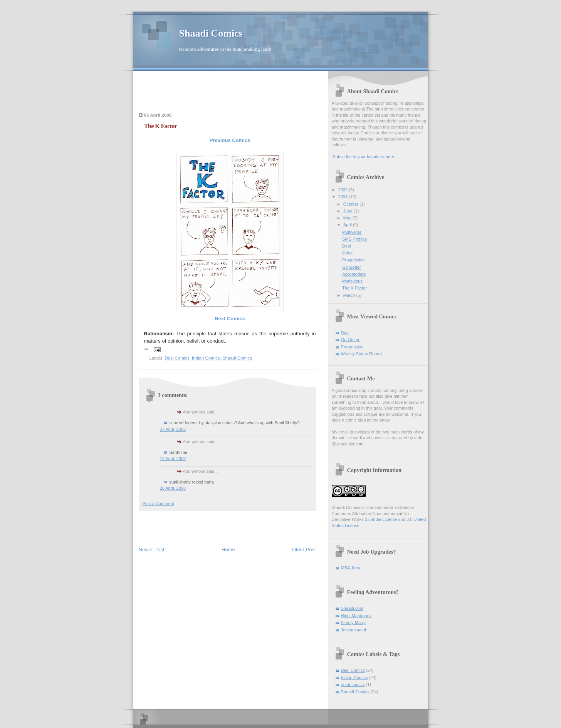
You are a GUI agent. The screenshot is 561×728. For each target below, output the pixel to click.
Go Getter (352, 267)
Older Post (304, 550)
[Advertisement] (229, 90)
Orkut (347, 253)
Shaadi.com (352, 608)
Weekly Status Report (362, 354)
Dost (347, 246)
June (349, 211)
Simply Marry (353, 623)
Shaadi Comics (211, 33)
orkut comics (353, 684)
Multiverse (352, 232)
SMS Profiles (354, 239)
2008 (344, 197)
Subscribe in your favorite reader (364, 157)
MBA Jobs (351, 568)
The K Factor (354, 288)
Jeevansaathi (354, 630)
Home (228, 550)
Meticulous (352, 281)
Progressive (353, 260)
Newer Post (152, 550)
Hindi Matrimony (356, 616)
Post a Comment (158, 504)
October (351, 204)
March (350, 295)
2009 (344, 190)
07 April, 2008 (173, 429)
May (348, 218)
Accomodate (354, 274)
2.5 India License (381, 519)
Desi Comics (177, 358)
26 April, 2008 (173, 488)
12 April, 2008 (173, 459)
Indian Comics (206, 358)
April (348, 225)
